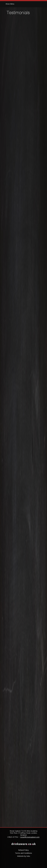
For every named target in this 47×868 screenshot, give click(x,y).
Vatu (28, 856)
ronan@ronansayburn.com (30, 837)
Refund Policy (23, 850)
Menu (10, 4)
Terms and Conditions (23, 853)
